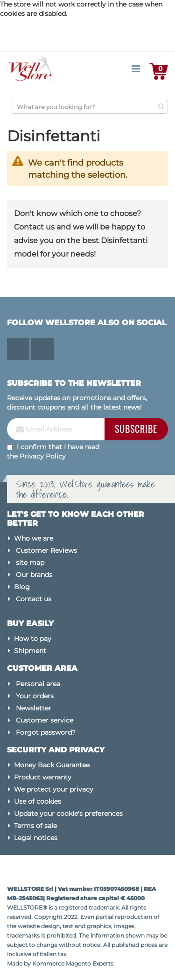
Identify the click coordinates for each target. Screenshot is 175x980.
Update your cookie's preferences (68, 813)
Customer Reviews (46, 550)
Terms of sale (35, 826)
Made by (20, 963)
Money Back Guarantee (52, 765)
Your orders (35, 696)
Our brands (34, 575)
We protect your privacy (54, 789)
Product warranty (43, 777)
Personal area (38, 684)
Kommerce (48, 963)
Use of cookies (38, 801)
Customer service (45, 720)
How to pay (33, 639)
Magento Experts (90, 963)
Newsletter (34, 708)
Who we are (34, 538)
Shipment (30, 651)
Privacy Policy (43, 456)
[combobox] (90, 107)
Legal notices (36, 838)
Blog (22, 587)
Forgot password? (46, 732)
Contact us (34, 599)
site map (30, 563)
